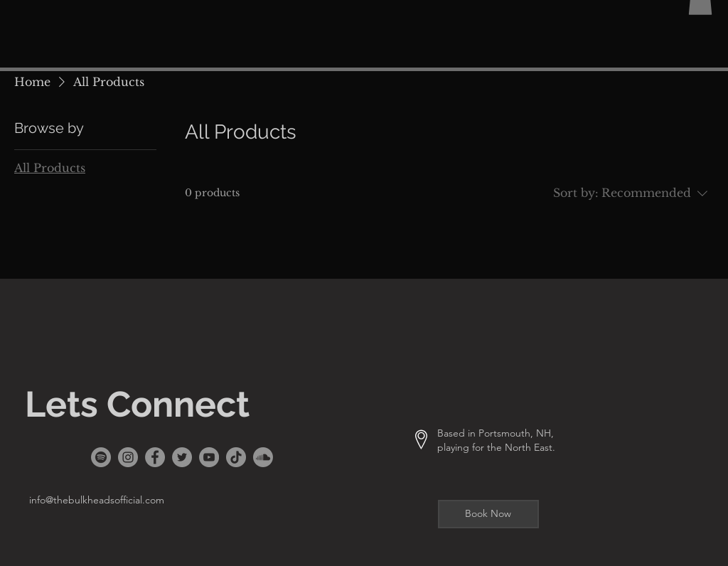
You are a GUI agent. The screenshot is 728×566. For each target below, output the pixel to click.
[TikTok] (236, 457)
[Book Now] (488, 514)
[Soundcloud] (263, 457)
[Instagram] (128, 457)
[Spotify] (101, 457)
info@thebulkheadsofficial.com (97, 500)
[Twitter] (182, 457)
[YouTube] (209, 457)
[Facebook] (155, 457)
